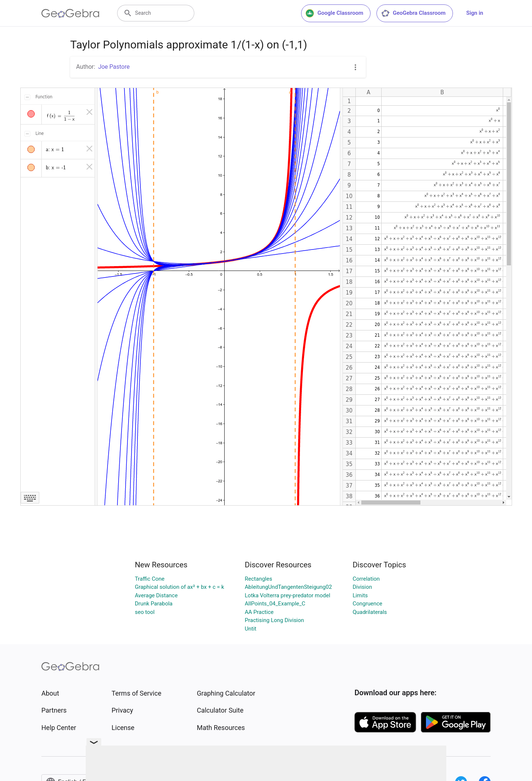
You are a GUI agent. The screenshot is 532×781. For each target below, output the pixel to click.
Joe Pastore (114, 67)
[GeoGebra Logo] (70, 13)
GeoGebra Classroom (413, 13)
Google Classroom (334, 13)
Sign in (475, 13)
